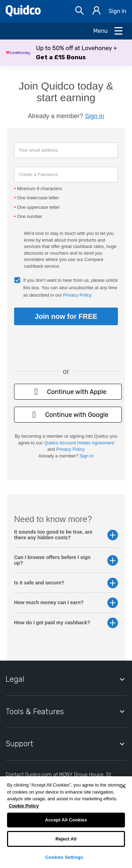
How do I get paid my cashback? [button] (66, 623)
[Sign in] (96, 11)
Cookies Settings (64, 857)
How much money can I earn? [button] (66, 603)
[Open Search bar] (80, 11)
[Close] (124, 786)
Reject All (66, 839)
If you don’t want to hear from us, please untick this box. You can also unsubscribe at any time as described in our (71, 288)
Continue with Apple (68, 392)
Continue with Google (68, 415)
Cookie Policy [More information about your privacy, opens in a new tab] (24, 806)
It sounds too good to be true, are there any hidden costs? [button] (66, 535)
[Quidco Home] (23, 15)
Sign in (117, 11)
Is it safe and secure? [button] (66, 583)
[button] (66, 53)
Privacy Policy (77, 295)
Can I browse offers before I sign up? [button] (66, 560)
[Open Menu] (108, 31)
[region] (66, 822)
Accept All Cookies (66, 820)
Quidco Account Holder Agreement (79, 443)
